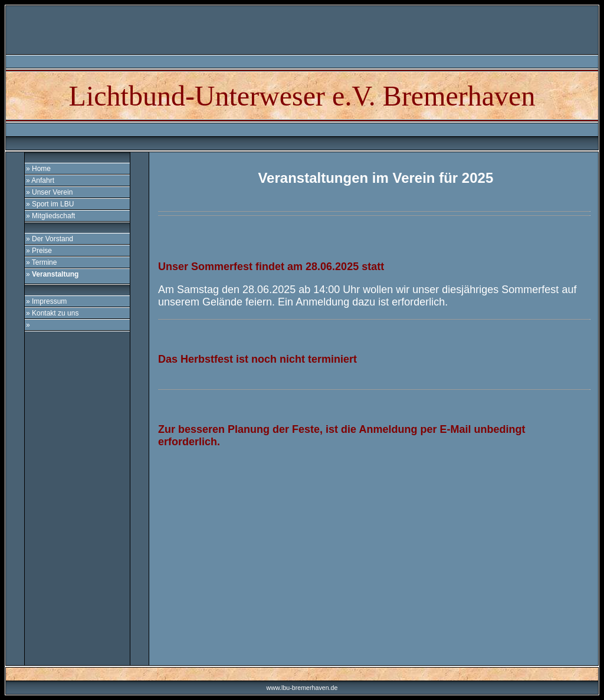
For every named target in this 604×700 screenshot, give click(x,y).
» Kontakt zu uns (52, 313)
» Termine (41, 262)
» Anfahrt (40, 180)
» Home (38, 169)
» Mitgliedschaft (50, 216)
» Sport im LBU (50, 204)
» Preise (39, 251)
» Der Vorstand (50, 239)
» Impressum (46, 301)
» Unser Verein (49, 192)
